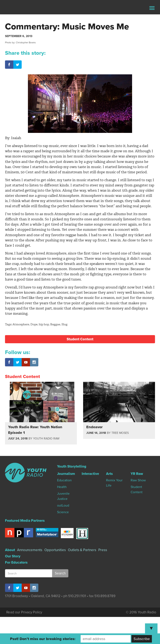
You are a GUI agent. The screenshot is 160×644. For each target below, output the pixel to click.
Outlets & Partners (82, 550)
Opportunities (55, 550)
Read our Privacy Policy (24, 612)
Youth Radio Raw (46, 439)
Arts (109, 474)
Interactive (90, 474)
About (10, 550)
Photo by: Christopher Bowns (20, 43)
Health (62, 487)
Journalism (66, 474)
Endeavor (94, 427)
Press (103, 550)
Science (63, 512)
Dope (34, 324)
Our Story (13, 556)
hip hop (44, 324)
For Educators (16, 562)
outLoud (63, 505)
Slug (64, 324)
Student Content (80, 339)
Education (64, 480)
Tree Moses (120, 433)
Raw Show (138, 480)
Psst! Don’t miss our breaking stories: (43, 639)
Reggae (55, 324)
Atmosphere (21, 324)
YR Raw (137, 474)
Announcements (30, 550)
